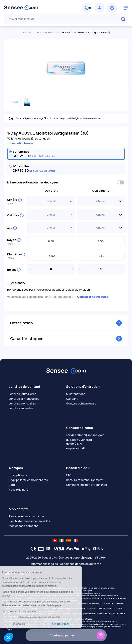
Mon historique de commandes (29, 521)
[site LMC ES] (68, 540)
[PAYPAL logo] (72, 549)
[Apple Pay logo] (85, 549)
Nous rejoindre (19, 489)
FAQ (69, 475)
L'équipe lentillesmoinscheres (28, 480)
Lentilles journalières (47, 32)
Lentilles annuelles (21, 408)
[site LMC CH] (55, 540)
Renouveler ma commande (26, 516)
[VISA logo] (58, 549)
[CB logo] (40, 549)
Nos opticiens (18, 475)
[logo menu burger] (126, 8)
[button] (8, 637)
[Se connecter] (99, 8)
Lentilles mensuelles (22, 403)
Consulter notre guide (93, 297)
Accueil (27, 32)
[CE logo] (32, 549)
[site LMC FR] (75, 540)
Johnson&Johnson (20, 143)
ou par (75, 448)
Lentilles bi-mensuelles (24, 399)
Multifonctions (76, 394)
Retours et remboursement (84, 480)
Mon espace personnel (24, 526)
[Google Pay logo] (97, 549)
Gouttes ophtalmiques (81, 403)
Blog (12, 485)
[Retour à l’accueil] (34, 8)
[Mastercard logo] (47, 549)
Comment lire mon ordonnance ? (88, 485)
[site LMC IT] (62, 540)
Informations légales (44, 564)
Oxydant (72, 399)
